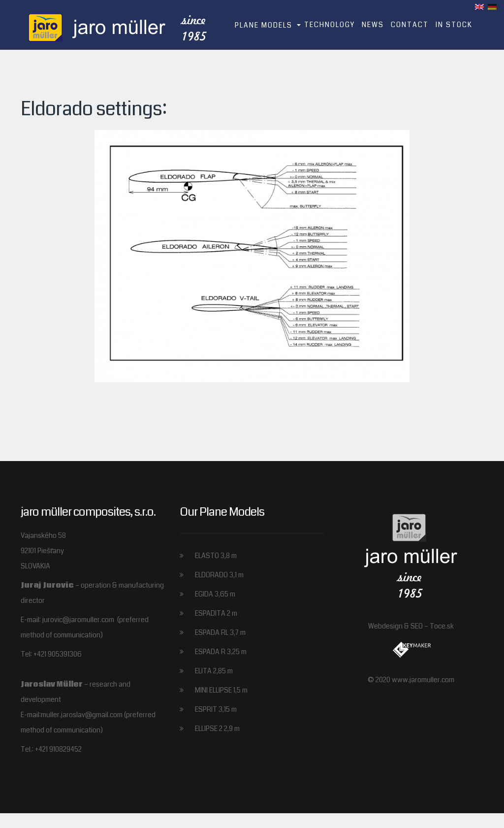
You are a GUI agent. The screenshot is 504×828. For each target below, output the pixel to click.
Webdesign (385, 626)
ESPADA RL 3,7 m (220, 632)
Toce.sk (442, 626)
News (373, 25)
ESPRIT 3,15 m (216, 709)
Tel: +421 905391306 (51, 654)
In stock (454, 25)
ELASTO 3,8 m (216, 556)
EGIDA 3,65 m (215, 594)
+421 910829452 (58, 749)
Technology (330, 25)
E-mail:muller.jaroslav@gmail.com (72, 715)
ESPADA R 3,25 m (221, 652)
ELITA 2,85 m (214, 671)
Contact (410, 25)
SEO (417, 626)
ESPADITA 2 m (216, 613)
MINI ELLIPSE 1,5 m (221, 690)
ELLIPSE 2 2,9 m (217, 729)
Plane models (264, 25)
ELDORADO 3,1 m (219, 575)
